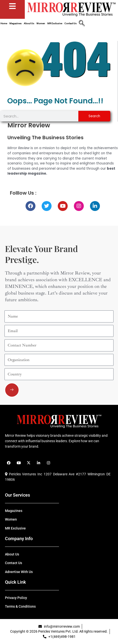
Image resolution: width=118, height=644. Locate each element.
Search (94, 116)
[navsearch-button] (82, 24)
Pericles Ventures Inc (24, 474)
